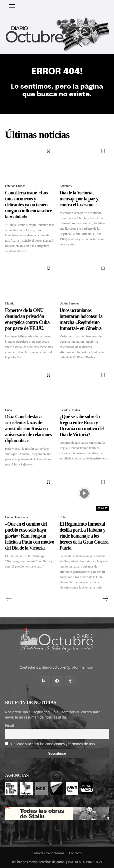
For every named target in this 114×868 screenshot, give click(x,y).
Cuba (8, 410)
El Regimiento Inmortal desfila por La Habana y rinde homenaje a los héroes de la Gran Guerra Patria (84, 536)
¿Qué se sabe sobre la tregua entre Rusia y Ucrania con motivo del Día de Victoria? (81, 426)
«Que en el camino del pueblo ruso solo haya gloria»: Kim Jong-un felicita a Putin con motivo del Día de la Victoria (29, 536)
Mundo (10, 303)
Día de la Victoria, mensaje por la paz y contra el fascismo (79, 199)
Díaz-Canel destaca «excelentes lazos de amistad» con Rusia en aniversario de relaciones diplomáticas (28, 429)
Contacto (75, 853)
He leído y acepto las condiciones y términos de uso (53, 744)
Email (9, 726)
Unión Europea (69, 303)
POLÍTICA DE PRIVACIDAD (86, 862)
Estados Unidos (15, 186)
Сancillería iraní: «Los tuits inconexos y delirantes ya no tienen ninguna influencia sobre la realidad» (28, 205)
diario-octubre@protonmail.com (68, 667)
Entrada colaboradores (48, 853)
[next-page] (105, 599)
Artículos (65, 186)
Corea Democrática (18, 517)
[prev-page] (9, 599)
